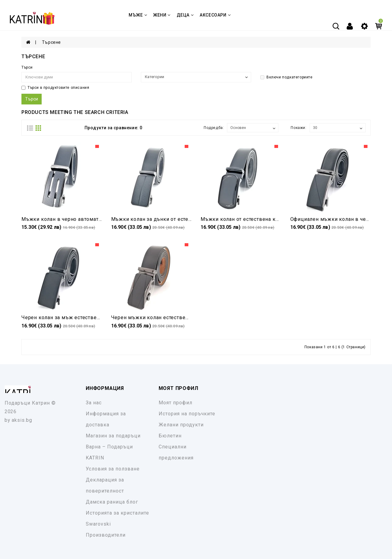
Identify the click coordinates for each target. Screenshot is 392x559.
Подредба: (214, 128)
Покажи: (298, 128)
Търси (27, 67)
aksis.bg (22, 420)
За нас (94, 403)
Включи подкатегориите (286, 77)
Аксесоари (215, 15)
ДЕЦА (185, 15)
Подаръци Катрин (27, 403)
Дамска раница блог (112, 502)
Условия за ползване (113, 469)
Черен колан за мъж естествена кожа (69, 317)
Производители (106, 535)
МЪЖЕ (138, 15)
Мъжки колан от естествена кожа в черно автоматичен (270, 219)
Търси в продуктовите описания (55, 88)
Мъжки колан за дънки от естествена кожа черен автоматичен (190, 219)
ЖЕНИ (162, 15)
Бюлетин (170, 436)
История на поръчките (187, 414)
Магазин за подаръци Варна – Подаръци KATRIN (113, 447)
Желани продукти (181, 425)
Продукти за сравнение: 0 (113, 128)
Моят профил (175, 403)
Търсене (51, 42)
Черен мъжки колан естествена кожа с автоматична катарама (189, 317)
